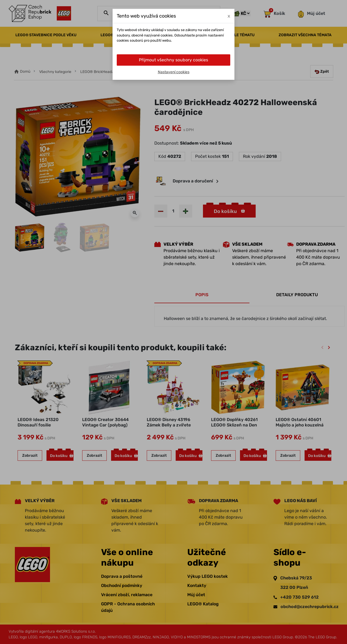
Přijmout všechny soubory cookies (173, 60)
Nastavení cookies (174, 72)
